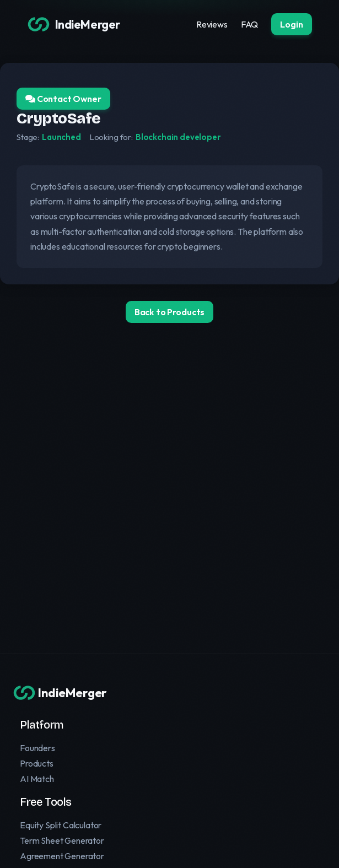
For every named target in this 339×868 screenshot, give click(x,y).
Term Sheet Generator (62, 840)
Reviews (212, 24)
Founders (37, 748)
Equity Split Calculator (61, 825)
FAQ (250, 24)
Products (37, 763)
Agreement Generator (62, 856)
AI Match (37, 779)
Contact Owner (63, 99)
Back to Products (169, 312)
